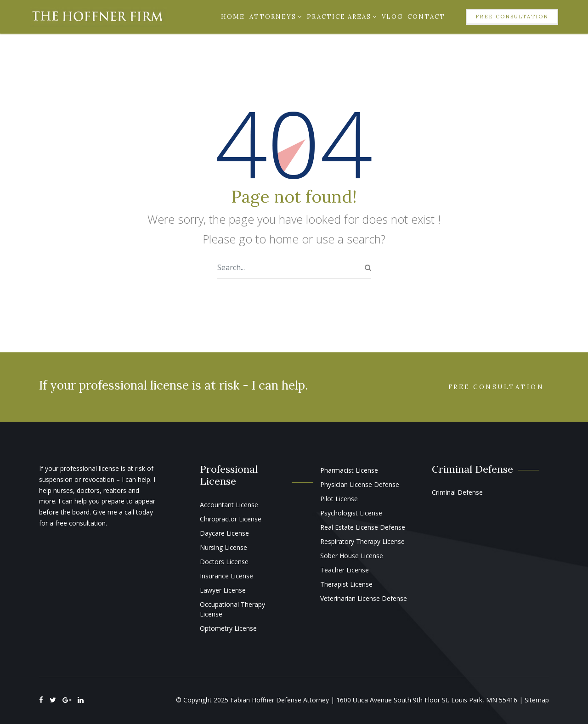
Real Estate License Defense (363, 527)
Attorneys (276, 17)
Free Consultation (512, 17)
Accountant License (229, 505)
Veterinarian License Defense (364, 598)
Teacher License (345, 570)
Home (233, 17)
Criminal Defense (457, 492)
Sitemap (537, 700)
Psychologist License (351, 513)
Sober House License (352, 556)
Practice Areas (342, 17)
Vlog (392, 17)
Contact (426, 17)
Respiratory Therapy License (362, 541)
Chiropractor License (231, 519)
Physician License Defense (360, 484)
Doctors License (224, 562)
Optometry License (228, 628)
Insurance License (226, 576)
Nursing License (223, 547)
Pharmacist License (349, 470)
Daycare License (224, 533)
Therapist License (346, 584)
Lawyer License (223, 590)
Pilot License (339, 499)
